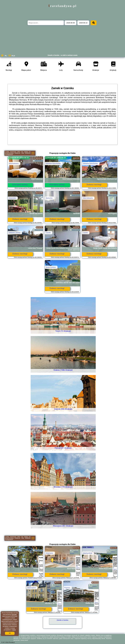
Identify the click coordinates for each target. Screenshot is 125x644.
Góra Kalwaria (14, 163)
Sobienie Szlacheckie (53, 163)
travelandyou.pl (62, 6)
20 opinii (78, 567)
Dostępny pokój (20, 185)
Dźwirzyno (49, 553)
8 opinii (115, 569)
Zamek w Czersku (63, 620)
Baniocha (49, 198)
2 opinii (59, 603)
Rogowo (67, 588)
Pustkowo (12, 553)
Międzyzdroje (88, 553)
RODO (14, 630)
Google (14, 614)
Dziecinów (12, 198)
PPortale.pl (12, 642)
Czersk (48, 233)
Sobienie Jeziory (14, 233)
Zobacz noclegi (94, 185)
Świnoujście (31, 588)
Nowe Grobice (51, 267)
